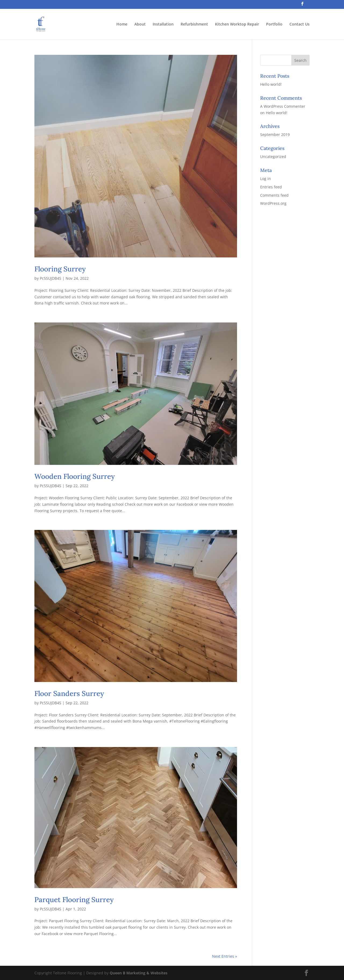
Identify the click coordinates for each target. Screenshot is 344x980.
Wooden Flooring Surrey (75, 476)
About (140, 24)
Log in (266, 179)
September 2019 (275, 134)
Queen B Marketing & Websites (139, 973)
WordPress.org (273, 203)
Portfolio (274, 24)
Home (122, 24)
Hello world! (271, 84)
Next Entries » (225, 956)
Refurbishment (194, 24)
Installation (163, 24)
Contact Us (300, 24)
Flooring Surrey (60, 269)
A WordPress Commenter (283, 106)
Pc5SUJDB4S (51, 278)
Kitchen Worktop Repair (237, 24)
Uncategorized (273, 157)
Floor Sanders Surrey (69, 693)
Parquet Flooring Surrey (74, 900)
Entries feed (271, 187)
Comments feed (274, 195)
